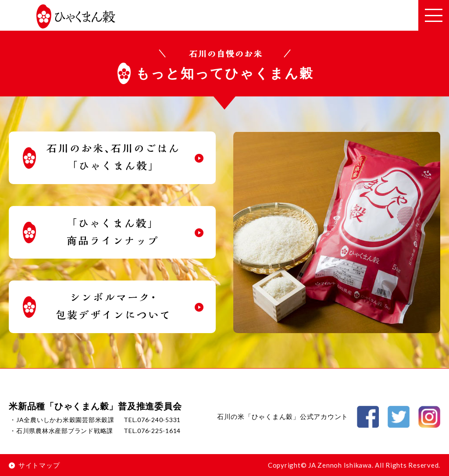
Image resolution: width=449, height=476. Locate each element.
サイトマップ (34, 465)
